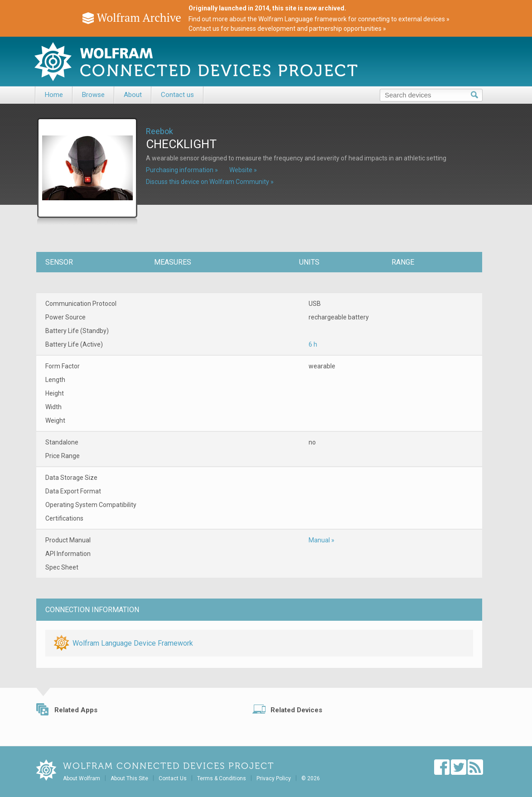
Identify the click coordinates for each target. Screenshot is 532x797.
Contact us (177, 95)
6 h (313, 344)
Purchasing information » (182, 170)
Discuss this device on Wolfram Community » (210, 182)
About (133, 95)
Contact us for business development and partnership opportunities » (287, 29)
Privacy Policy (274, 778)
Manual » (322, 540)
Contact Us (173, 778)
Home (54, 95)
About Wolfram (82, 778)
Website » (243, 170)
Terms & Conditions (222, 778)
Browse (93, 95)
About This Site (129, 778)
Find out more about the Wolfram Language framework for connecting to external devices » (319, 19)
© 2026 (311, 778)
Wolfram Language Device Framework (133, 643)
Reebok (160, 131)
